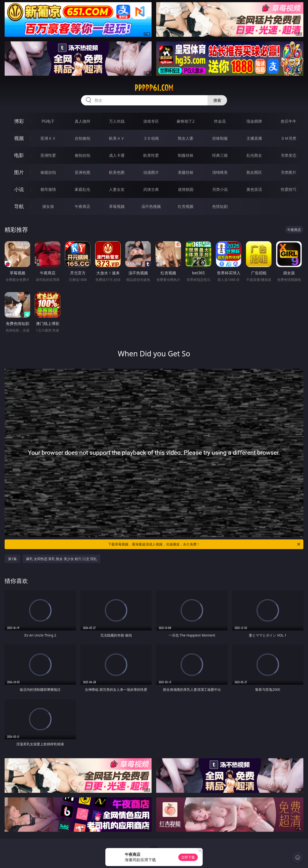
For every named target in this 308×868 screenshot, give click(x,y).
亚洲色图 (82, 172)
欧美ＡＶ (117, 138)
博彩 (19, 121)
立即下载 (188, 857)
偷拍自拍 (82, 155)
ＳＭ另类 (289, 138)
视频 (19, 138)
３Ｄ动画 (151, 138)
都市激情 (48, 189)
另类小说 (220, 189)
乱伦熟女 (254, 155)
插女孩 (48, 206)
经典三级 (220, 155)
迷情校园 (186, 189)
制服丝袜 (186, 155)
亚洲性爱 (48, 155)
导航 (19, 206)
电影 (19, 155)
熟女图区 (254, 172)
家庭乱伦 (82, 189)
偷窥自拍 (48, 172)
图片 (19, 172)
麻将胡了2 (186, 121)
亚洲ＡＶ (48, 138)
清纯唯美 (220, 172)
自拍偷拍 (82, 138)
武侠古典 (151, 189)
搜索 (217, 100)
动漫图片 (151, 172)
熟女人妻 (186, 138)
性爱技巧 (289, 189)
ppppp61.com (154, 88)
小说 (19, 189)
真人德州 (82, 121)
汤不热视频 (151, 206)
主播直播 (254, 138)
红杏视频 (186, 206)
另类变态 (289, 155)
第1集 (12, 559)
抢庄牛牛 (289, 121)
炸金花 (220, 121)
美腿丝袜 (186, 172)
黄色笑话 (254, 189)
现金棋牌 (254, 121)
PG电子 (48, 121)
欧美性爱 (151, 155)
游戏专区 (151, 121)
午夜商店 (82, 206)
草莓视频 (117, 206)
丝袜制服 (220, 138)
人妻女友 (117, 189)
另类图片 (289, 172)
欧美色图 (117, 172)
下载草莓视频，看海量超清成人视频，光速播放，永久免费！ (204, 544)
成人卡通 (117, 155)
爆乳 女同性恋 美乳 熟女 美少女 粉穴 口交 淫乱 (61, 559)
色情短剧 (220, 206)
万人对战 (117, 121)
